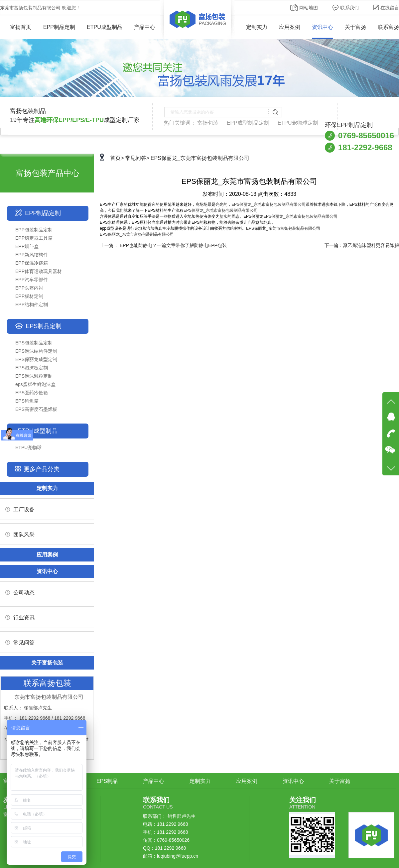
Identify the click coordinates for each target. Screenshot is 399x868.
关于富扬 (355, 27)
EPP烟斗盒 (27, 246)
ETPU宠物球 (28, 447)
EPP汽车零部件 (32, 280)
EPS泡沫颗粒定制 (34, 376)
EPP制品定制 (59, 27)
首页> (117, 158)
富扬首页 (16, 27)
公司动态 (20, 593)
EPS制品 (107, 781)
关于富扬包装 (47, 663)
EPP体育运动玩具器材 (39, 271)
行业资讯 (20, 618)
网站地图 (304, 8)
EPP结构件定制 (32, 305)
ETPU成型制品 (105, 27)
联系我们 (346, 8)
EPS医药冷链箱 (32, 393)
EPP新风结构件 (32, 255)
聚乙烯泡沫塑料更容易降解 (371, 245)
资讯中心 (323, 27)
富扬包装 (208, 123)
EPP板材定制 (29, 296)
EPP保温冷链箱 (32, 263)
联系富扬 (388, 27)
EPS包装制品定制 (34, 343)
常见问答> (137, 158)
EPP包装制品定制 (34, 230)
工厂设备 (20, 509)
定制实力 (257, 27)
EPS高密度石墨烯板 (36, 409)
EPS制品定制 (44, 326)
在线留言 (386, 8)
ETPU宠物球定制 (298, 123)
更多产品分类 (42, 469)
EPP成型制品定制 (248, 123)
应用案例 (290, 27)
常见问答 (20, 642)
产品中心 (145, 27)
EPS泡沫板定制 (32, 368)
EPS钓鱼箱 (27, 401)
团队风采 (20, 534)
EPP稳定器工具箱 (34, 238)
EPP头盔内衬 (29, 288)
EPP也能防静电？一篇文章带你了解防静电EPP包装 (173, 245)
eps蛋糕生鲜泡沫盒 (35, 384)
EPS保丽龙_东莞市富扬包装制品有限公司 (200, 158)
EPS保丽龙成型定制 (36, 359)
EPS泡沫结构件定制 (36, 351)
